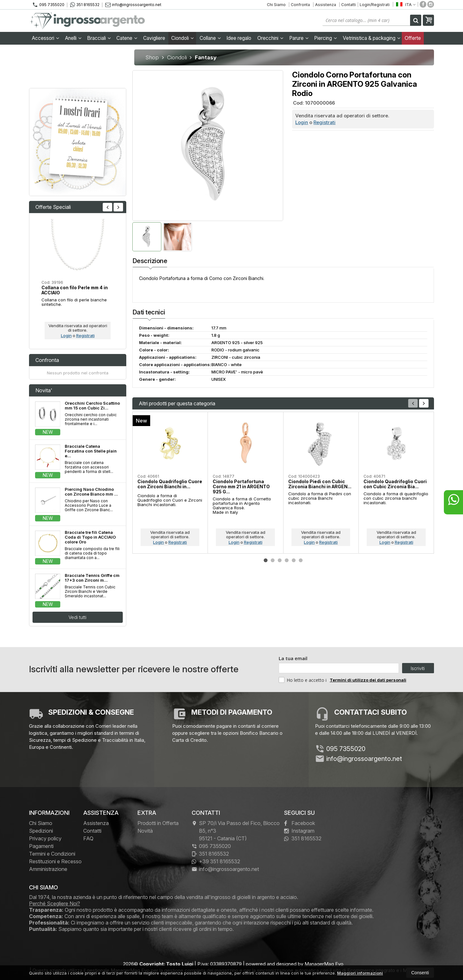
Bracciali (99, 38)
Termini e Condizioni (52, 854)
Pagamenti (41, 846)
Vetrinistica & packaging (372, 38)
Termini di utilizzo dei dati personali (368, 680)
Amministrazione (48, 869)
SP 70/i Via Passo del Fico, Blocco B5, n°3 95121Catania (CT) (236, 831)
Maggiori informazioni (360, 973)
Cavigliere (154, 38)
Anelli (73, 38)
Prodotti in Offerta (158, 823)
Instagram (299, 831)
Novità (145, 831)
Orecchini (270, 38)
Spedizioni (41, 831)
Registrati (324, 122)
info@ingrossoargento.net (133, 5)
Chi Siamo (276, 5)
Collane (210, 38)
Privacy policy (45, 838)
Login (302, 122)
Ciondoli (183, 38)
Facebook (300, 823)
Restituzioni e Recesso (55, 861)
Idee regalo (239, 38)
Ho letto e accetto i (303, 680)
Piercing (326, 38)
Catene (127, 38)
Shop (152, 57)
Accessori (46, 38)
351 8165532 (85, 5)
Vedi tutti (77, 617)
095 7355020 (48, 5)
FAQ (88, 838)
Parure (299, 38)
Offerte (413, 38)
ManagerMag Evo (324, 964)
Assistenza (326, 5)
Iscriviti (418, 668)
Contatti (349, 5)
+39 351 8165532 (216, 861)
